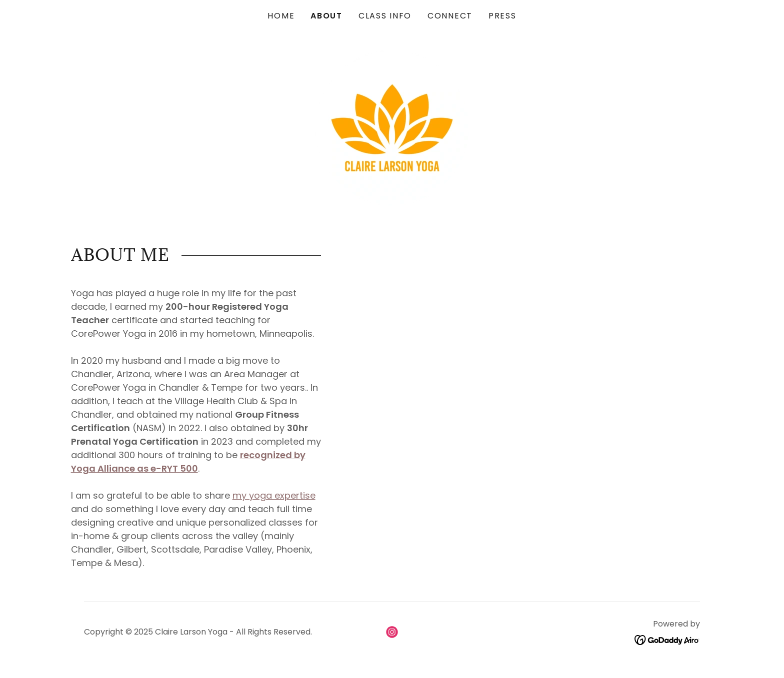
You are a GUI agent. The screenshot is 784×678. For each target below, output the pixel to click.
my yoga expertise (274, 495)
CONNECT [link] (450, 16)
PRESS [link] (502, 16)
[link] (392, 127)
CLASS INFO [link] (385, 16)
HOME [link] (281, 16)
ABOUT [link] (326, 16)
